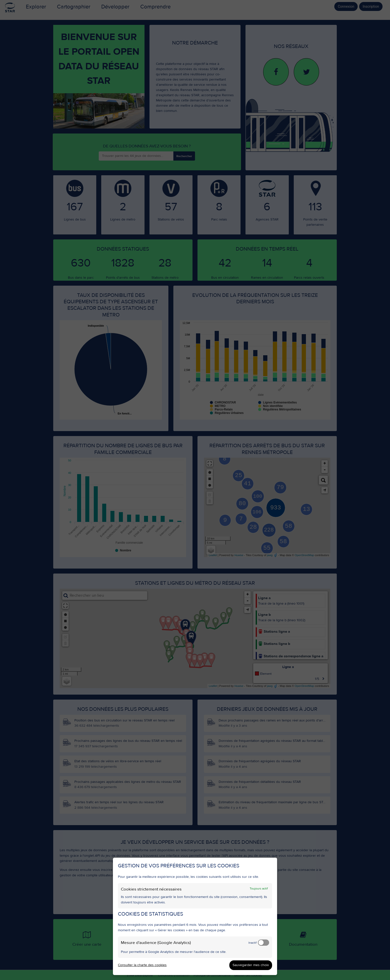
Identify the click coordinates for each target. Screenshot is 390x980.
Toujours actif (259, 889)
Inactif (252, 943)
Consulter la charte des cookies (142, 965)
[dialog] (195, 916)
